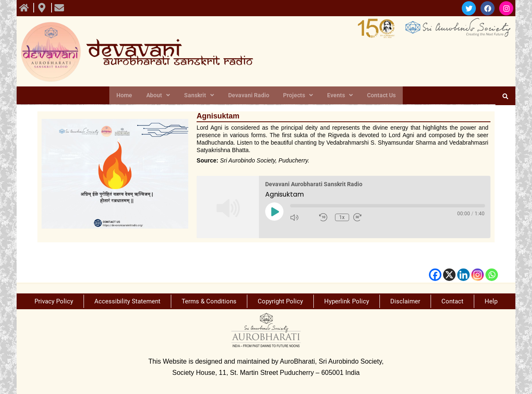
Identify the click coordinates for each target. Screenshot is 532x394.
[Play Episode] (274, 212)
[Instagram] (478, 275)
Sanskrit (201, 96)
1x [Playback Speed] (343, 217)
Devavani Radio (249, 96)
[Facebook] (435, 275)
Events (337, 96)
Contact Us (377, 96)
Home (129, 96)
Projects (297, 96)
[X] (449, 275)
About (161, 96)
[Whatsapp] (492, 275)
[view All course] (25, 8)
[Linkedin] (463, 275)
